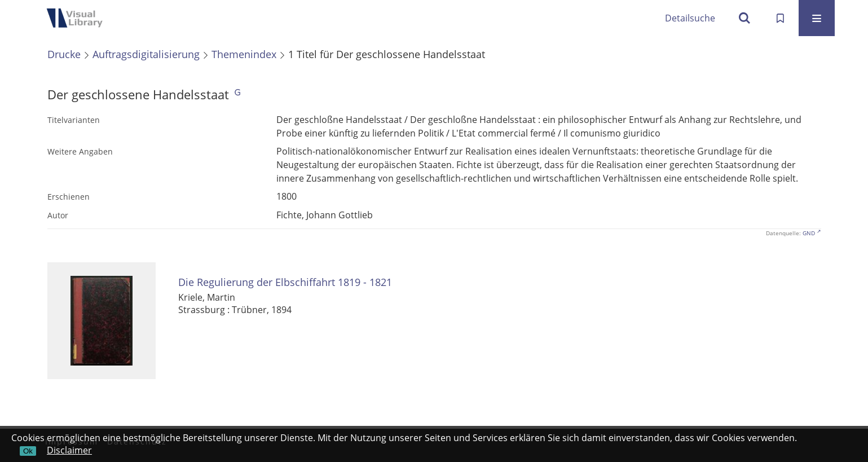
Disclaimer (69, 450)
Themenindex (244, 54)
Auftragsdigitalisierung (146, 54)
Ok (28, 451)
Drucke (64, 54)
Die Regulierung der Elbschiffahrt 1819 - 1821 (285, 282)
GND (809, 233)
